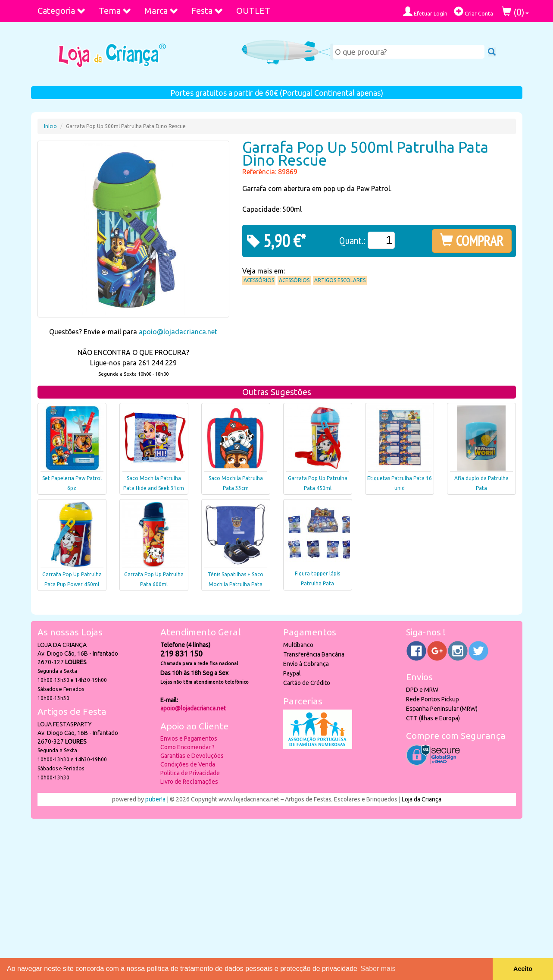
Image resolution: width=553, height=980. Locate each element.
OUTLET (253, 11)
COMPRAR (472, 241)
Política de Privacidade (190, 773)
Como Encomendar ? (187, 747)
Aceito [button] (523, 969)
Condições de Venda (188, 764)
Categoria (62, 11)
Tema (115, 11)
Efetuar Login (425, 11)
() (515, 12)
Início (50, 126)
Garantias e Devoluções (192, 756)
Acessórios (259, 280)
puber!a (155, 799)
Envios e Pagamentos (189, 738)
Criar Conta (473, 11)
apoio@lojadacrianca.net (178, 332)
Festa (207, 11)
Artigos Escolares (340, 280)
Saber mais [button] (378, 969)
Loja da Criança (422, 799)
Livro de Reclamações (189, 782)
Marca (161, 11)
